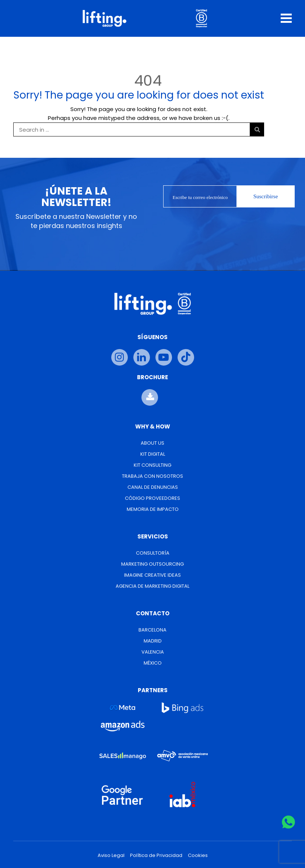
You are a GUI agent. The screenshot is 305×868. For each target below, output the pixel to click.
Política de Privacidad (156, 855)
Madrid (153, 641)
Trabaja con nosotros (152, 476)
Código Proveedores (152, 498)
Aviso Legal (111, 855)
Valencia (153, 652)
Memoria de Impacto (153, 509)
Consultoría (153, 553)
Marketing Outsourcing (152, 564)
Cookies (198, 855)
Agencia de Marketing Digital (152, 586)
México (153, 663)
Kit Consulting (152, 465)
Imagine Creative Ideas (152, 575)
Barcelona (152, 630)
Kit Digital (153, 454)
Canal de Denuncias (153, 487)
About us (152, 443)
